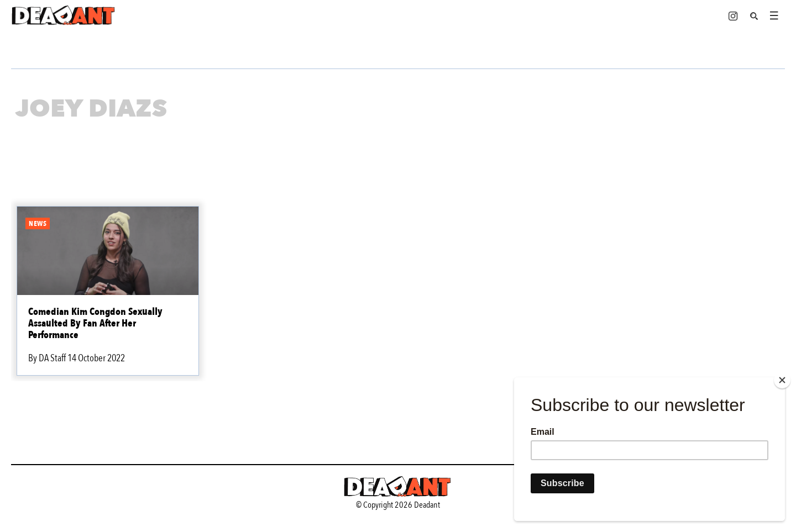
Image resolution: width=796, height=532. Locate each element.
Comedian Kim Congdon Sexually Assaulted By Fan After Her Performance (95, 323)
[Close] (782, 380)
